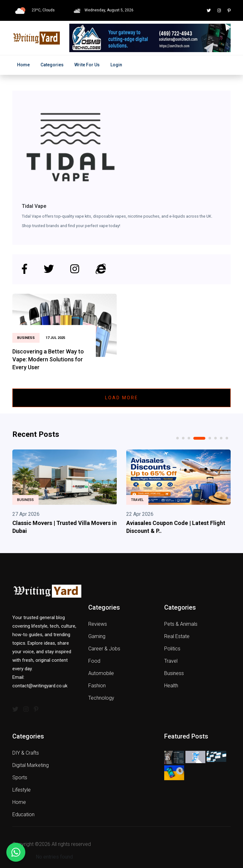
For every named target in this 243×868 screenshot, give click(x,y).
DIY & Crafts (26, 753)
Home (23, 65)
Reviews (98, 624)
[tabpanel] (65, 493)
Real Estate (177, 636)
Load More (122, 398)
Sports (20, 778)
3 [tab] (189, 438)
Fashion (97, 686)
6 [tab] (215, 438)
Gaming (97, 636)
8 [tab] (227, 438)
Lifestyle (22, 790)
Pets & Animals (181, 624)
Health (171, 686)
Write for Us (87, 65)
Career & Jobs (104, 649)
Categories (52, 65)
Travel (137, 500)
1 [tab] (178, 438)
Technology (101, 698)
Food (94, 661)
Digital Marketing (31, 765)
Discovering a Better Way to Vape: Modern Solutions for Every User (48, 359)
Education (23, 814)
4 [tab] (199, 438)
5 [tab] (210, 438)
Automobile (101, 673)
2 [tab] (183, 438)
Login (116, 65)
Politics (172, 649)
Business (25, 500)
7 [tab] (221, 438)
